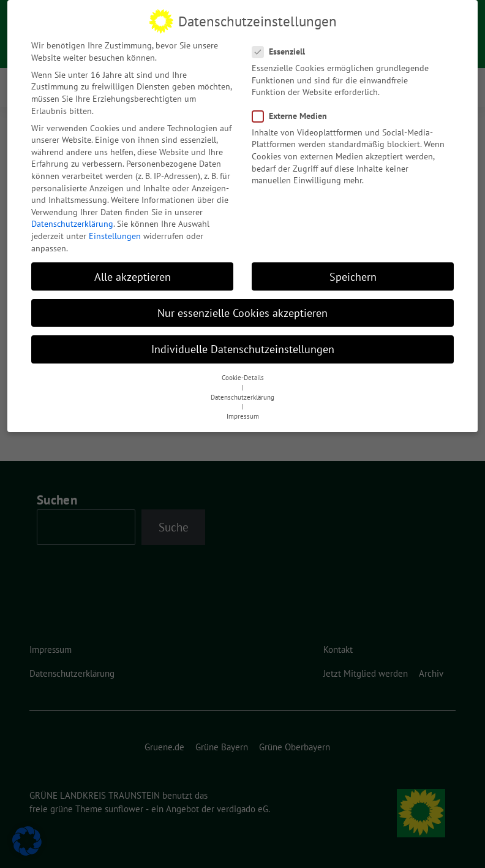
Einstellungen (115, 232)
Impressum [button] (243, 413)
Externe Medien (293, 112)
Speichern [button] (353, 273)
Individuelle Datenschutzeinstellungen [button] (243, 345)
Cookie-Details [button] (243, 375)
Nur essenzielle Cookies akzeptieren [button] (242, 309)
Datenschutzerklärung (72, 221)
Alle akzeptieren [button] (133, 273)
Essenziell (282, 48)
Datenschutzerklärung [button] (242, 394)
